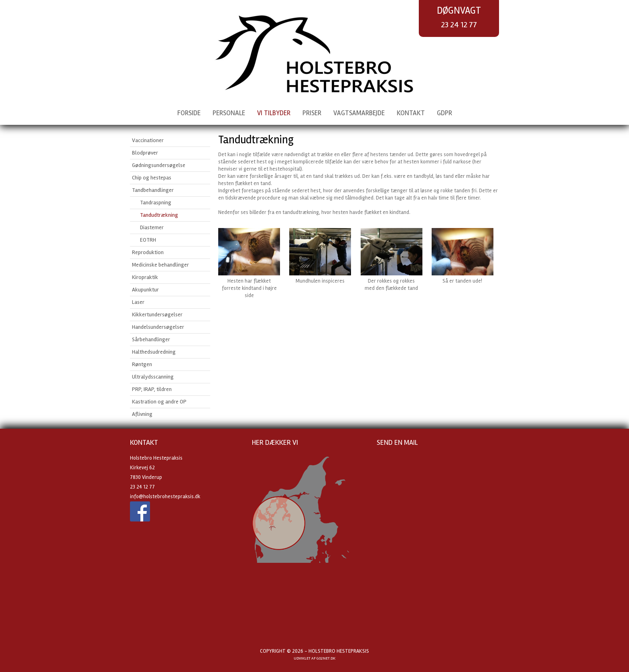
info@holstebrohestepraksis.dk (165, 497)
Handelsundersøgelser (158, 327)
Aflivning (142, 414)
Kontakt (411, 113)
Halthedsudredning (154, 352)
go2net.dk (326, 658)
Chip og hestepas (152, 178)
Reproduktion (148, 252)
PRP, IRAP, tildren (152, 389)
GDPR (444, 113)
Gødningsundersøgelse (159, 165)
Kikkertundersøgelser (157, 315)
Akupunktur (145, 290)
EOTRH (148, 240)
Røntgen (142, 364)
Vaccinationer (148, 140)
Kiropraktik (145, 277)
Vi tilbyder (274, 113)
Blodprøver (145, 153)
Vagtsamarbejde (359, 113)
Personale (229, 113)
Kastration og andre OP (159, 402)
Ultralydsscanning (153, 377)
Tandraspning (156, 203)
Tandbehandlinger (153, 190)
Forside (189, 113)
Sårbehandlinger (151, 339)
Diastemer (152, 227)
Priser (312, 113)
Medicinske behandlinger (160, 265)
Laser (138, 302)
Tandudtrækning (159, 215)
